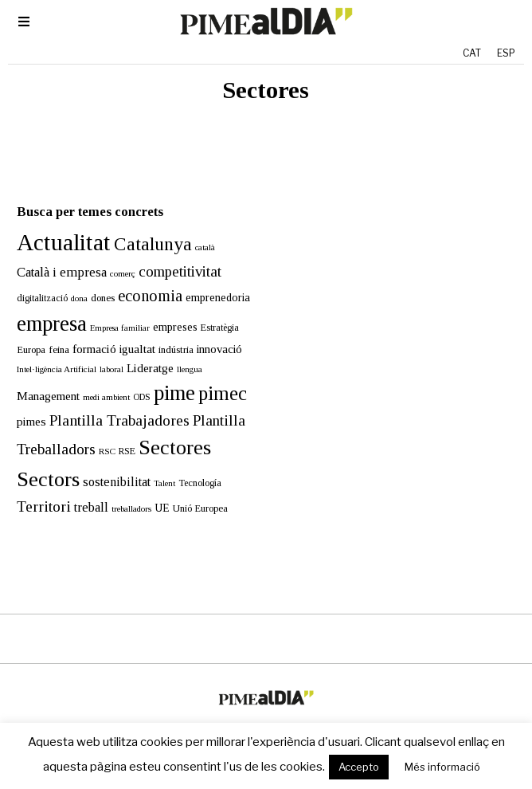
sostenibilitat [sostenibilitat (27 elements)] (108, 464)
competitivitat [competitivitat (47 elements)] (171, 254)
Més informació (442, 767)
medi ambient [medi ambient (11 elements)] (98, 379)
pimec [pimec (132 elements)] (214, 376)
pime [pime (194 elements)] (166, 375)
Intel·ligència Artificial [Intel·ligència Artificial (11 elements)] (48, 351)
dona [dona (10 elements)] (70, 281)
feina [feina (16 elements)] (50, 332)
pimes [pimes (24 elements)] (23, 404)
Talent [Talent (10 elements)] (156, 466)
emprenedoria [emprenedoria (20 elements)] (209, 280)
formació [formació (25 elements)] (86, 331)
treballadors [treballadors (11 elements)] (123, 491)
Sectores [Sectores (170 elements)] (166, 430)
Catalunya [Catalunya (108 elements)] (144, 226)
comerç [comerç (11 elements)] (114, 256)
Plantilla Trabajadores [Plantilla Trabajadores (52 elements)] (111, 403)
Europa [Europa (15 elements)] (22, 332)
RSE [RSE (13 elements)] (118, 434)
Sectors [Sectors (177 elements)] (39, 462)
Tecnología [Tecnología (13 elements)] (191, 465)
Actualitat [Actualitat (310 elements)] (55, 225)
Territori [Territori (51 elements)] (35, 489)
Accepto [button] (359, 767)
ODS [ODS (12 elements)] (133, 380)
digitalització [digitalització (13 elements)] (33, 281)
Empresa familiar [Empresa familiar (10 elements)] (111, 310)
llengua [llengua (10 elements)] (181, 351)
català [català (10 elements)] (196, 230)
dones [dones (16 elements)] (94, 280)
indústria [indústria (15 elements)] (167, 332)
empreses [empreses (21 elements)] (166, 309)
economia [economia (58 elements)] (141, 278)
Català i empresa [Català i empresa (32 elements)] (53, 255)
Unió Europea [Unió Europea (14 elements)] (192, 491)
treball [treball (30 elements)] (82, 490)
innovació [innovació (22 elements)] (211, 332)
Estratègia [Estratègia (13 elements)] (211, 310)
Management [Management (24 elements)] (39, 378)
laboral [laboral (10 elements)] (103, 351)
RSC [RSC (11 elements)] (98, 434)
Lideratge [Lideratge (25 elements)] (141, 349)
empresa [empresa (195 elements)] (43, 306)
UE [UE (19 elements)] (153, 491)
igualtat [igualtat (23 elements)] (129, 332)
